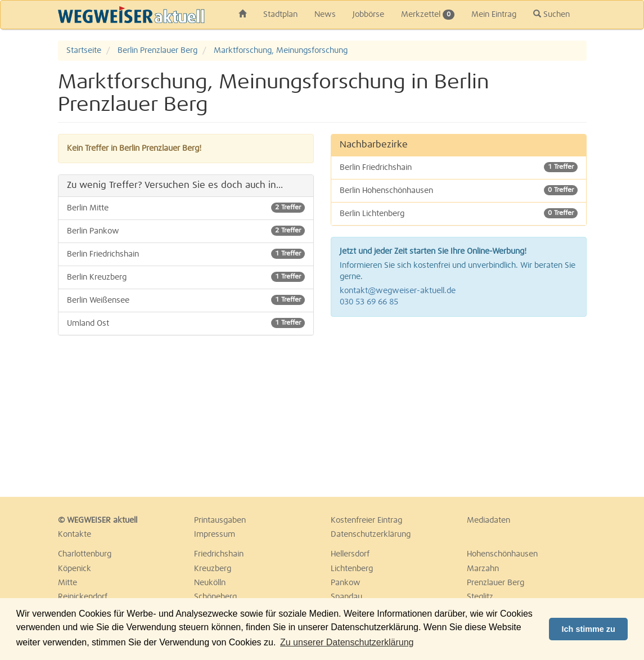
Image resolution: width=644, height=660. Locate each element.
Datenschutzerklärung (371, 535)
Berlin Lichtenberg (459, 213)
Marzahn (483, 569)
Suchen (551, 14)
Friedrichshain (219, 554)
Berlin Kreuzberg (186, 277)
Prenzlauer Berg (496, 583)
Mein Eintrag (494, 15)
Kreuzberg (213, 569)
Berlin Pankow (186, 231)
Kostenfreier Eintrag (366, 520)
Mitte (67, 583)
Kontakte (75, 535)
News (325, 15)
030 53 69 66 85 (369, 302)
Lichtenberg (352, 569)
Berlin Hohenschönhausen (459, 190)
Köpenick (75, 569)
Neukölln (210, 583)
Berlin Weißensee (186, 300)
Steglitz (480, 597)
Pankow (346, 583)
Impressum (215, 535)
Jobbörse (368, 15)
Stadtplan (280, 15)
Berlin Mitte (186, 208)
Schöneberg (215, 597)
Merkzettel (428, 15)
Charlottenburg (85, 554)
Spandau (346, 597)
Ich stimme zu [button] (589, 629)
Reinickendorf (83, 597)
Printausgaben (220, 520)
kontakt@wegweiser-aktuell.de (398, 291)
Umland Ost (186, 323)
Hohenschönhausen (502, 554)
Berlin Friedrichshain (186, 254)
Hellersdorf (350, 554)
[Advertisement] (459, 407)
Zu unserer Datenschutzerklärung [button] (347, 642)
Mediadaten (488, 520)
